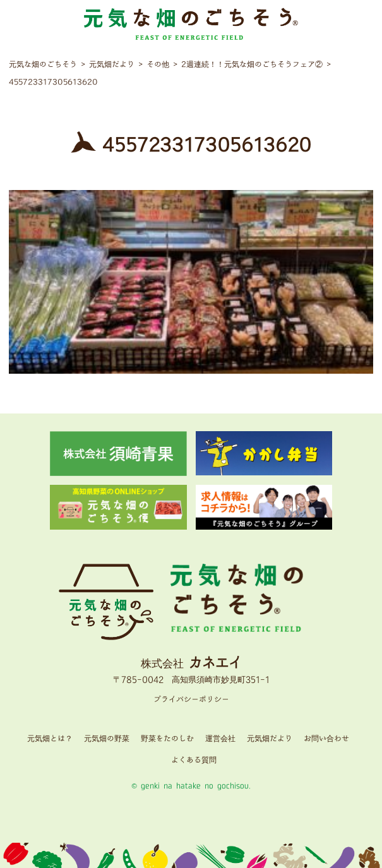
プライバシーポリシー (191, 700)
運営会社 (220, 739)
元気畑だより (270, 739)
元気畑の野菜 (107, 739)
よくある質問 (194, 760)
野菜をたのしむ (167, 739)
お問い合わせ (326, 739)
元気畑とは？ (50, 739)
